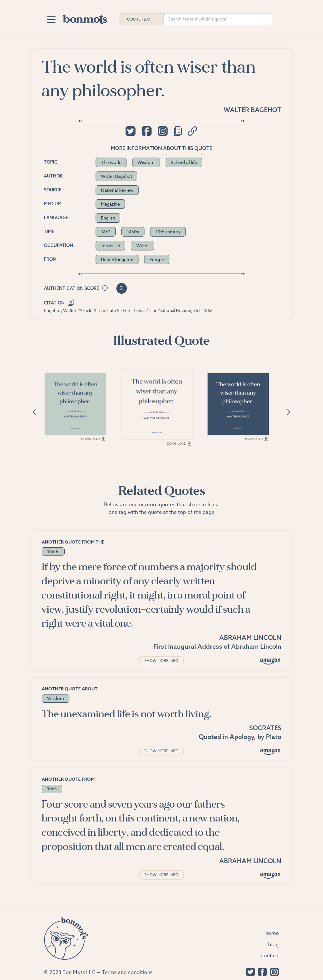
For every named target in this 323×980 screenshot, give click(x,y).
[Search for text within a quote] (218, 19)
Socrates (265, 728)
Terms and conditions (127, 972)
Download (94, 440)
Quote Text (139, 19)
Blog (273, 945)
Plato (274, 737)
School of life (184, 162)
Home (272, 933)
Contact (270, 956)
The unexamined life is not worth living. (126, 714)
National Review (117, 190)
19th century (168, 232)
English (108, 218)
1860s (133, 232)
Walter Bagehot (253, 110)
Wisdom (146, 162)
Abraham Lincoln (250, 637)
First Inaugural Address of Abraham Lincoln (217, 646)
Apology (242, 737)
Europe (157, 259)
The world (111, 162)
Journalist (111, 246)
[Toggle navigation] (51, 20)
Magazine (110, 204)
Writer (143, 246)
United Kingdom (117, 259)
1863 (106, 232)
